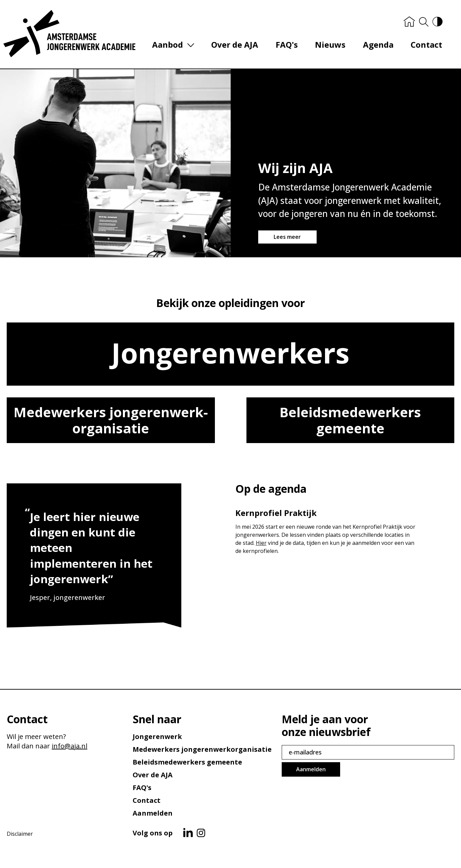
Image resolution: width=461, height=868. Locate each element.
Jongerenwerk (157, 736)
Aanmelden (153, 813)
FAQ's (290, 46)
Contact (425, 46)
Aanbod (175, 46)
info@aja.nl (70, 746)
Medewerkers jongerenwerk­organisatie (111, 421)
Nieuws (333, 46)
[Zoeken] (422, 23)
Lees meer (287, 238)
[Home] (408, 23)
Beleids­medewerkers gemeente (350, 421)
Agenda (379, 46)
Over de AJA (240, 46)
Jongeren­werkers (230, 354)
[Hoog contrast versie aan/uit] (436, 23)
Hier (261, 544)
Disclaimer (20, 834)
